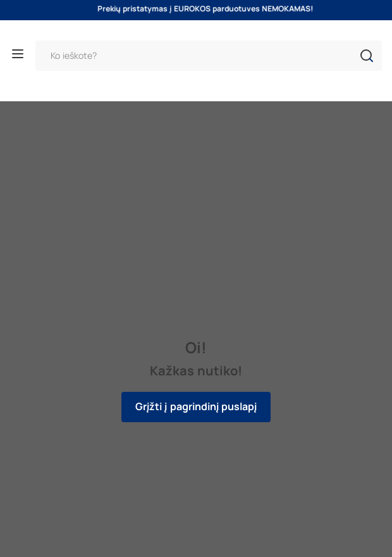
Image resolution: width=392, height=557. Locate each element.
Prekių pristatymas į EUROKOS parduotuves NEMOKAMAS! (211, 9)
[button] (367, 56)
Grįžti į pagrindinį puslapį (196, 407)
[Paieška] (209, 56)
